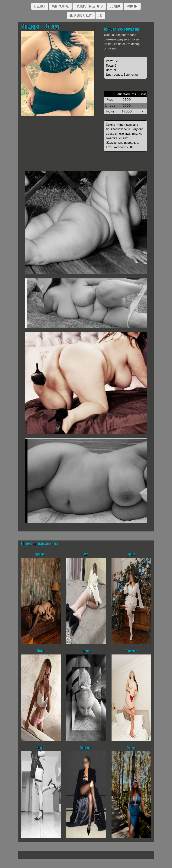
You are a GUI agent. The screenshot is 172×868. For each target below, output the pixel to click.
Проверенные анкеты (89, 6)
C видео (115, 6)
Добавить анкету (81, 15)
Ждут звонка (60, 6)
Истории (132, 6)
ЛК (100, 15)
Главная (40, 6)
